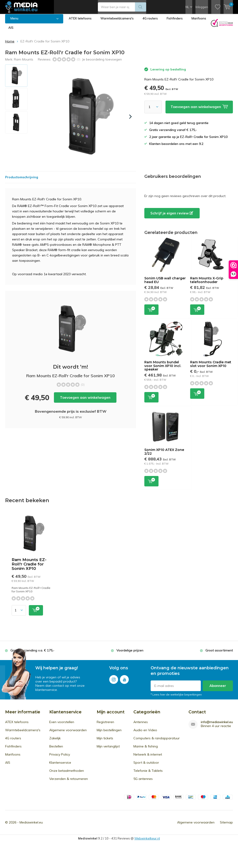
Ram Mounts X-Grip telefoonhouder (207, 284)
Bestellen (56, 750)
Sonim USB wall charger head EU (165, 284)
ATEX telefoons (80, 22)
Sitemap (226, 826)
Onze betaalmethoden (67, 774)
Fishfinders (175, 22)
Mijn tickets (105, 742)
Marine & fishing (146, 750)
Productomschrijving (22, 181)
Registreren (105, 725)
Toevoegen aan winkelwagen (85, 401)
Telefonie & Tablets (148, 774)
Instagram (114, 682)
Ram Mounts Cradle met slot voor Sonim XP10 (211, 367)
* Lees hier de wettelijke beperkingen (176, 698)
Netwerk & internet (148, 758)
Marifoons (199, 22)
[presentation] (130, 120)
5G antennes (143, 782)
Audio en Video (145, 734)
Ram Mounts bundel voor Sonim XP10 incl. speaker (163, 369)
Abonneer (218, 689)
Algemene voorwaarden (68, 734)
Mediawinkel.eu (31, 826)
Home (10, 45)
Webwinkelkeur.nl (147, 842)
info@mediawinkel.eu (217, 726)
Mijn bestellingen (109, 734)
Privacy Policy (60, 758)
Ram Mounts (24, 63)
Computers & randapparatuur (157, 742)
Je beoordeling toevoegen (102, 63)
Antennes (141, 725)
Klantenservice (60, 766)
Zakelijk (55, 742)
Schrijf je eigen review (172, 217)
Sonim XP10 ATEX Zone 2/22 (164, 455)
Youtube (124, 682)
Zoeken (141, 7)
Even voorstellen (62, 725)
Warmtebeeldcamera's (117, 22)
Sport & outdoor (146, 766)
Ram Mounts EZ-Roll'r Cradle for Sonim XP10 (29, 568)
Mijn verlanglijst (108, 750)
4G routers (150, 22)
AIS (11, 31)
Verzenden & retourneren (69, 782)
